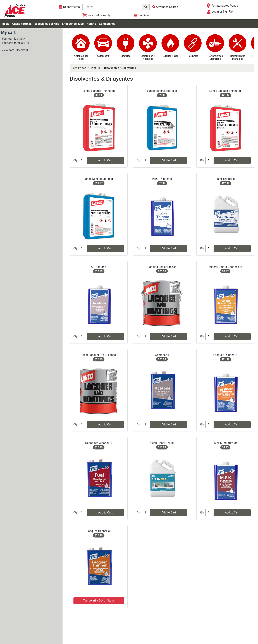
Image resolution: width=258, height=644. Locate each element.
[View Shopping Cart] (96, 15)
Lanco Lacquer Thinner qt (99, 91)
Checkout (22, 50)
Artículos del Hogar (81, 57)
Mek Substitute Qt (225, 443)
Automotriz (103, 56)
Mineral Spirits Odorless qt (225, 267)
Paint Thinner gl (225, 179)
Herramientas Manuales (238, 57)
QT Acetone (99, 267)
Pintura (95, 68)
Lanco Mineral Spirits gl (99, 179)
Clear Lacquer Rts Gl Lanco (99, 355)
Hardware (193, 56)
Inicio (6, 24)
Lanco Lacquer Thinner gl (225, 91)
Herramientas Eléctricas (215, 57)
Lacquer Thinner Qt (225, 355)
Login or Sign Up (222, 12)
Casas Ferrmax (22, 24)
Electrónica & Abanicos (148, 57)
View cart (8, 50)
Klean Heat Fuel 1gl (162, 443)
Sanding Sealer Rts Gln (162, 267)
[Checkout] (142, 15)
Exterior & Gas (170, 56)
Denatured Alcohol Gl (99, 443)
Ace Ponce (79, 68)
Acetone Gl (162, 355)
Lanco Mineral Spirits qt (162, 91)
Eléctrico (126, 56)
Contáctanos (107, 24)
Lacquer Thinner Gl (99, 531)
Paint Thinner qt (162, 179)
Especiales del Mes (47, 24)
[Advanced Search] (165, 7)
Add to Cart (105, 160)
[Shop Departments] (69, 7)
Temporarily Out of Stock (99, 601)
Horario (91, 24)
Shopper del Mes (73, 24)
